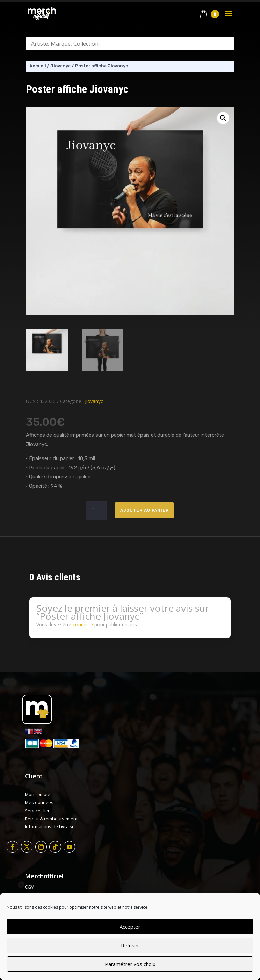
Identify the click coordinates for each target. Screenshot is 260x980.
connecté (83, 624)
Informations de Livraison (51, 826)
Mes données (39, 802)
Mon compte (38, 794)
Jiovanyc (61, 66)
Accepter (130, 927)
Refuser (130, 945)
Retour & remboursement (51, 819)
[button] (223, 118)
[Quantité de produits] (96, 510)
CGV (29, 887)
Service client (39, 811)
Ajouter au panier (144, 510)
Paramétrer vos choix (130, 964)
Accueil (38, 66)
